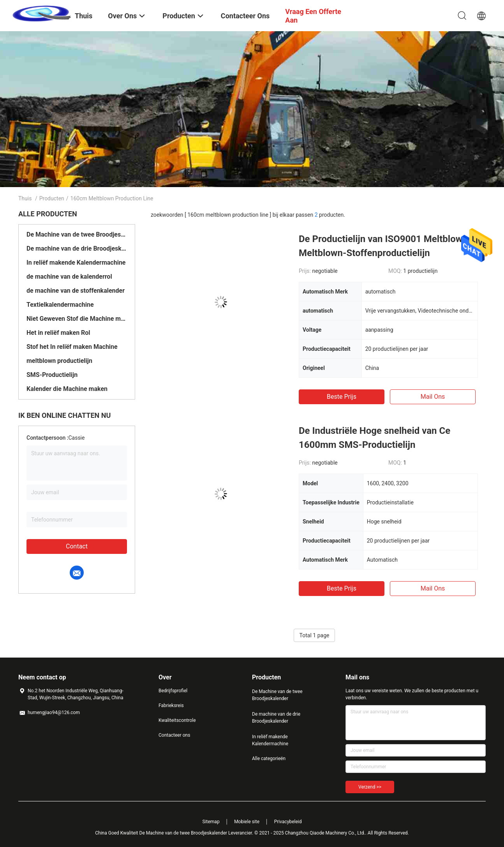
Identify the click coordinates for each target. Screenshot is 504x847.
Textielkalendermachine (60, 305)
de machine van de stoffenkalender (76, 291)
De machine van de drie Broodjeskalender (77, 248)
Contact (77, 546)
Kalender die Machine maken (67, 389)
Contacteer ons (174, 735)
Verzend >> (370, 787)
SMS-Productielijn (52, 375)
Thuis (25, 198)
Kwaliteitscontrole (177, 720)
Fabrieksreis (171, 706)
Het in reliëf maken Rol (58, 333)
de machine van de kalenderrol (69, 277)
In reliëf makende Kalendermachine (76, 263)
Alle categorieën (269, 759)
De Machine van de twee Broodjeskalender (77, 234)
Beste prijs (342, 397)
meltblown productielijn (59, 361)
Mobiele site (247, 822)
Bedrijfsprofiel (173, 691)
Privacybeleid (288, 822)
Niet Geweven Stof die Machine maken (77, 319)
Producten (52, 198)
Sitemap (211, 822)
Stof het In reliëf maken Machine (72, 347)
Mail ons (433, 397)
